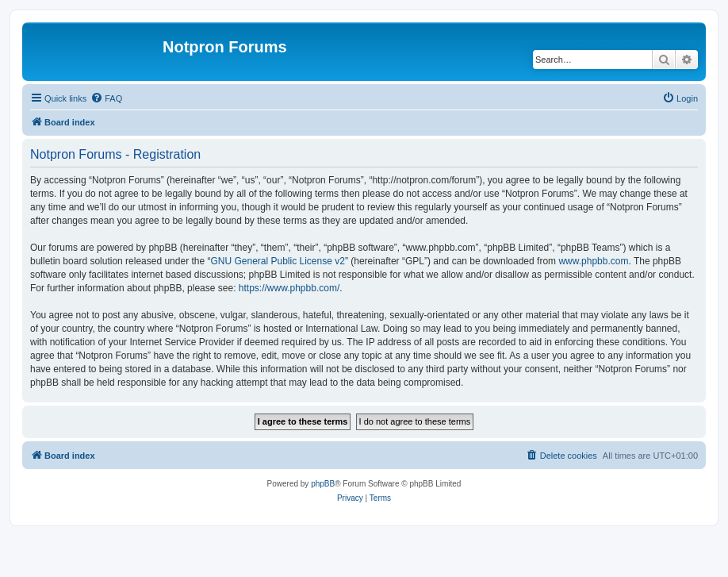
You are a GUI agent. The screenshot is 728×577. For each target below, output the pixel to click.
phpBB (323, 484)
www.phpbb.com (593, 261)
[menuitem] (106, 98)
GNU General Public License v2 (277, 261)
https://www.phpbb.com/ (289, 288)
